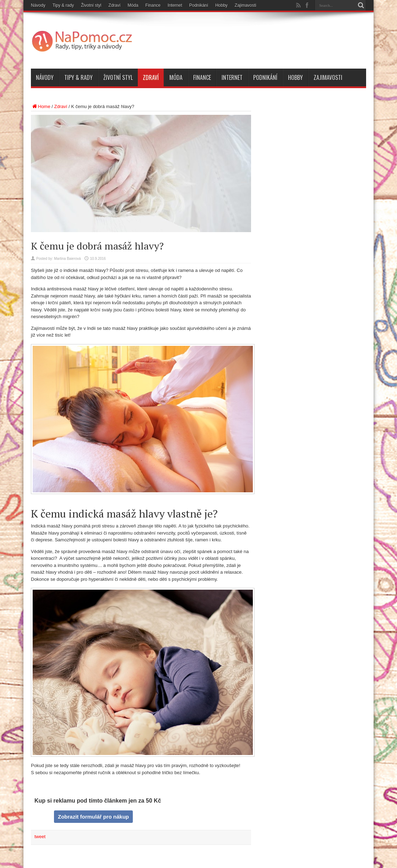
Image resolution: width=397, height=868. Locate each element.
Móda (133, 5)
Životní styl (91, 5)
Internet (175, 5)
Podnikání (199, 5)
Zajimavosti (246, 5)
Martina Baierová (67, 259)
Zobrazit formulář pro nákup (93, 817)
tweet (40, 837)
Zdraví (114, 5)
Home (41, 106)
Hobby (221, 5)
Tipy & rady (63, 5)
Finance (153, 5)
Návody (38, 5)
